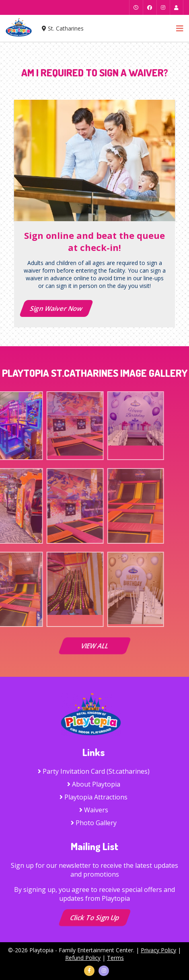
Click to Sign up (94, 918)
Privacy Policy (158, 950)
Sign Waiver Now (56, 308)
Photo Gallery (94, 823)
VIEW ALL (94, 646)
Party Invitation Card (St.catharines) (94, 771)
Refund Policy (83, 958)
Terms (115, 958)
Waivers (94, 810)
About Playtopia (94, 784)
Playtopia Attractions (93, 797)
